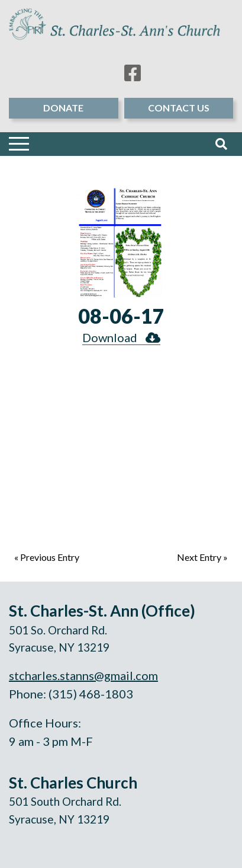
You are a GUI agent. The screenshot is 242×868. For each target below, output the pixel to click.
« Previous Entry (47, 557)
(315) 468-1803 (91, 694)
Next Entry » (202, 557)
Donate (63, 108)
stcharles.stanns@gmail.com (83, 675)
